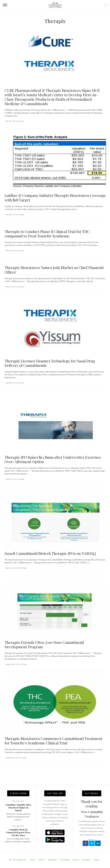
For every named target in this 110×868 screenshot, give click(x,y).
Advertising (65, 860)
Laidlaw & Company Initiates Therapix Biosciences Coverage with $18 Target (55, 198)
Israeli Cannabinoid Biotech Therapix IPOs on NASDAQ (50, 553)
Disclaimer (86, 860)
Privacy (76, 860)
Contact (41, 860)
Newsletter (52, 860)
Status (97, 860)
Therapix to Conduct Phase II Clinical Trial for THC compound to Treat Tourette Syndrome (47, 234)
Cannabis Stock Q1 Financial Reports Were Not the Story (18, 832)
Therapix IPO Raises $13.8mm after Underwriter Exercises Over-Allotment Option (53, 459)
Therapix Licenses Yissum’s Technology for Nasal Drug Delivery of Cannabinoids (50, 363)
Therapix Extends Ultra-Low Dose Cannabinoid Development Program (44, 645)
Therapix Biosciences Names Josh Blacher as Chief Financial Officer (54, 270)
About (33, 860)
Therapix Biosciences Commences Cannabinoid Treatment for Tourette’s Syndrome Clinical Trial (53, 741)
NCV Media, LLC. (20, 860)
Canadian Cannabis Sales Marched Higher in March (18, 808)
